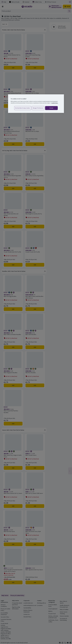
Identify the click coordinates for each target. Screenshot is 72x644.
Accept (51, 108)
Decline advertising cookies (23, 108)
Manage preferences (38, 108)
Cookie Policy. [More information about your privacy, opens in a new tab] (55, 103)
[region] (36, 104)
